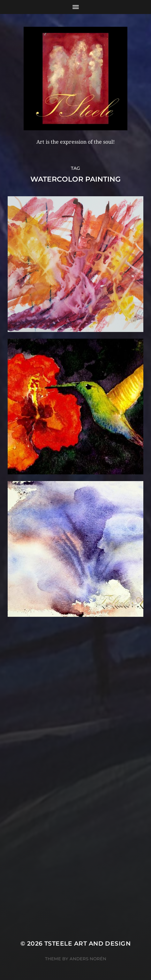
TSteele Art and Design (87, 944)
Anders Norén (88, 959)
